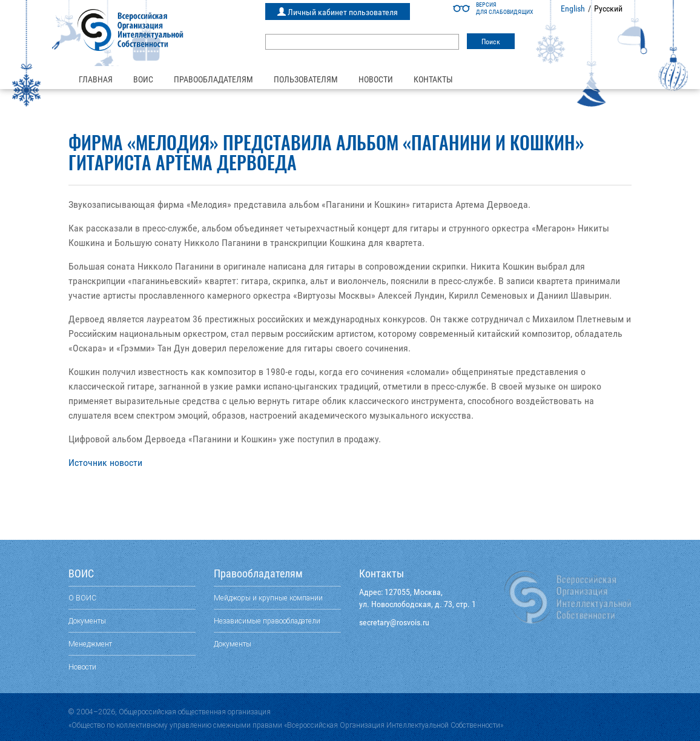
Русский (608, 8)
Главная (96, 79)
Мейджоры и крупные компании (268, 598)
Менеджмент (90, 644)
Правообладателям (213, 79)
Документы (87, 621)
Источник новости (105, 463)
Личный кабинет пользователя (338, 12)
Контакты (433, 79)
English (573, 8)
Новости (376, 79)
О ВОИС (82, 598)
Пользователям (306, 79)
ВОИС (143, 79)
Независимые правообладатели (267, 621)
